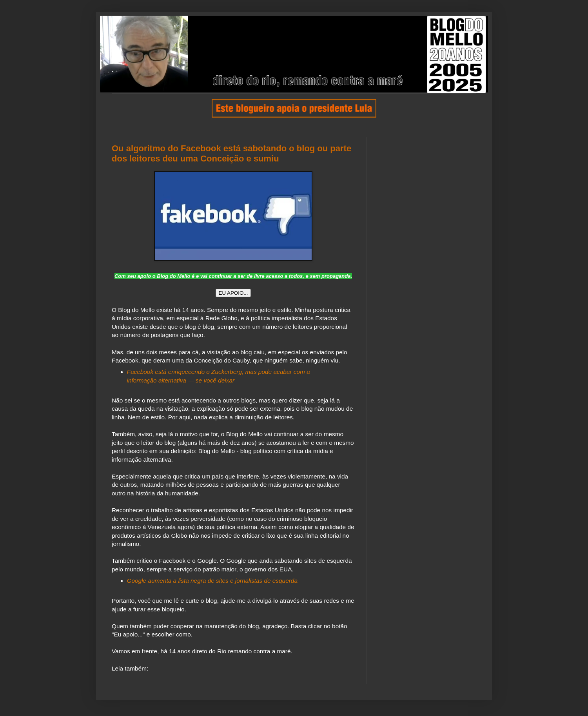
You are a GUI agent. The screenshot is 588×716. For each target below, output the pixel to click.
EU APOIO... (233, 293)
